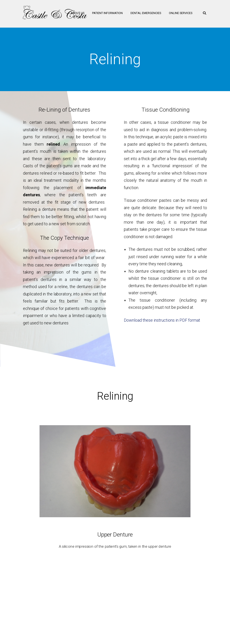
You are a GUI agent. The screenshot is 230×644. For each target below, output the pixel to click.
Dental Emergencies (144, 14)
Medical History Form (157, 600)
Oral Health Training (87, 600)
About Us (76, 14)
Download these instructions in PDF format (162, 320)
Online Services (179, 14)
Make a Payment (121, 600)
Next (225, 487)
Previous (5, 487)
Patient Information (106, 14)
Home (60, 600)
